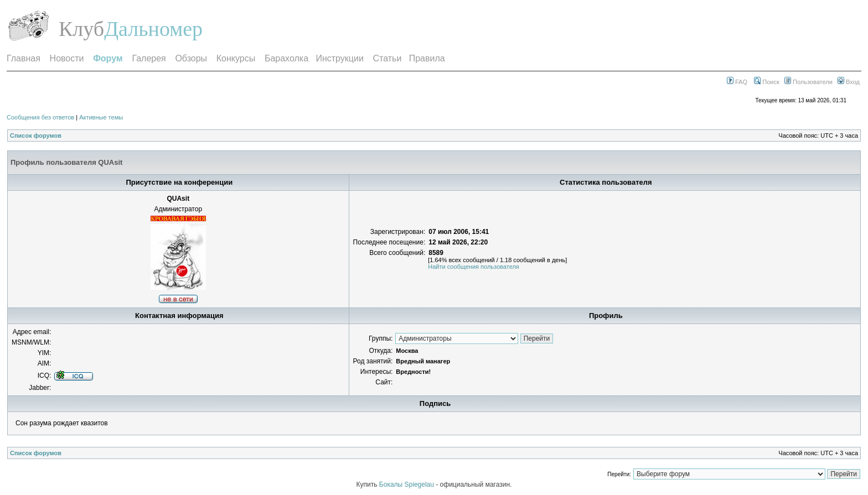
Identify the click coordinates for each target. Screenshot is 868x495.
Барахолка (286, 58)
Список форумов (36, 136)
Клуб (81, 29)
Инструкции (339, 58)
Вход (849, 82)
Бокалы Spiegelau (407, 484)
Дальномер (153, 29)
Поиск (767, 82)
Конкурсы (236, 58)
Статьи (387, 58)
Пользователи (808, 82)
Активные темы (101, 117)
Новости (67, 58)
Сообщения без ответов (40, 117)
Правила (427, 58)
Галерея (149, 58)
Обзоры (191, 58)
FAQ (737, 82)
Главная (24, 58)
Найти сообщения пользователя (474, 267)
